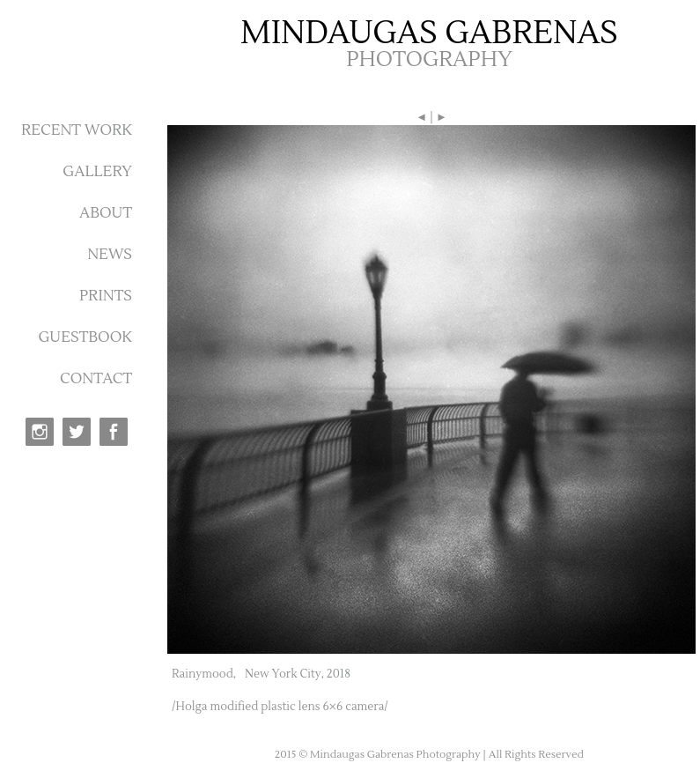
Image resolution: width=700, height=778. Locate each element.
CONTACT (96, 379)
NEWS (110, 255)
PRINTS (106, 296)
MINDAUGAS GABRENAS (429, 33)
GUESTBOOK (85, 337)
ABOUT (106, 213)
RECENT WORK (77, 130)
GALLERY (97, 172)
